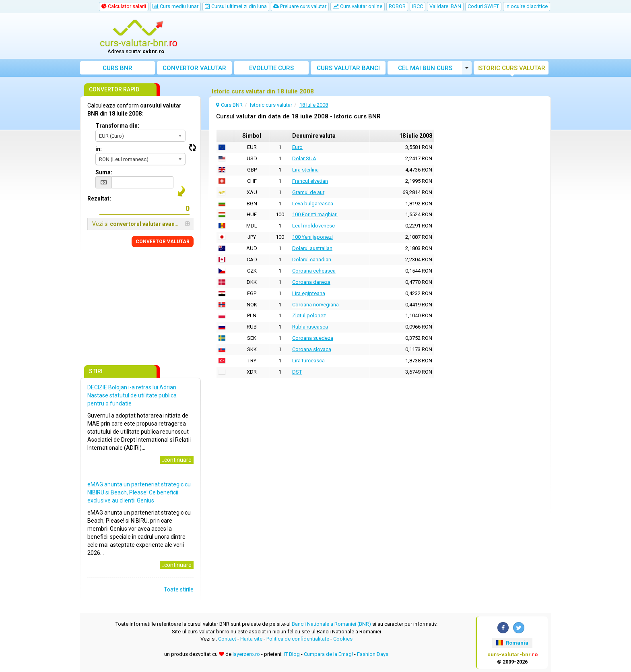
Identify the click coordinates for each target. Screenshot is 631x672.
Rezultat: (99, 198)
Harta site (251, 639)
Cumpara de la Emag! (328, 654)
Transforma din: (117, 126)
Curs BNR (118, 68)
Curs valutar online (358, 6)
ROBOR (397, 6)
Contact (227, 639)
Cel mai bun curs (425, 68)
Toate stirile (179, 589)
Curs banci (348, 68)
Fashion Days (373, 654)
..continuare (177, 460)
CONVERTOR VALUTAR (163, 242)
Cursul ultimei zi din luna (236, 6)
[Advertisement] (375, 36)
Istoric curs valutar (511, 68)
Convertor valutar (194, 68)
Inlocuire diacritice (527, 6)
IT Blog (292, 654)
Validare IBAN (445, 6)
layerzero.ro (246, 654)
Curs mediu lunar (175, 6)
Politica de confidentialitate (298, 639)
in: (99, 149)
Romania (512, 643)
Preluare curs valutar (300, 6)
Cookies (343, 639)
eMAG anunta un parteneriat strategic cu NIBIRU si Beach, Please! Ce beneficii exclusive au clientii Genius (139, 492)
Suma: (104, 172)
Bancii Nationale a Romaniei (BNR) (331, 624)
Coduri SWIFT (483, 6)
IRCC (418, 6)
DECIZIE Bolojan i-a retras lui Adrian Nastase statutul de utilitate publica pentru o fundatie (132, 395)
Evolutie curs (271, 68)
